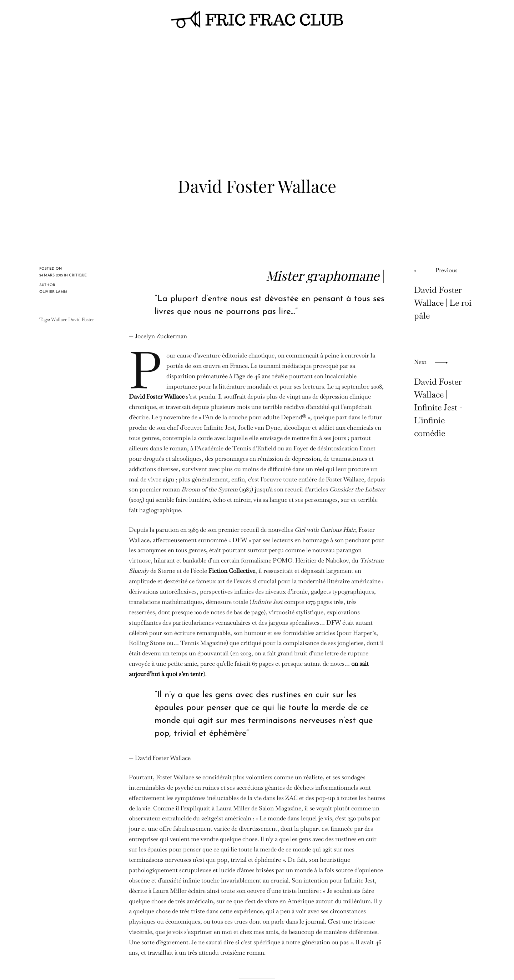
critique (78, 276)
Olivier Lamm (53, 292)
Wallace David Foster (72, 319)
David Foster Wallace (157, 396)
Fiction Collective (232, 571)
